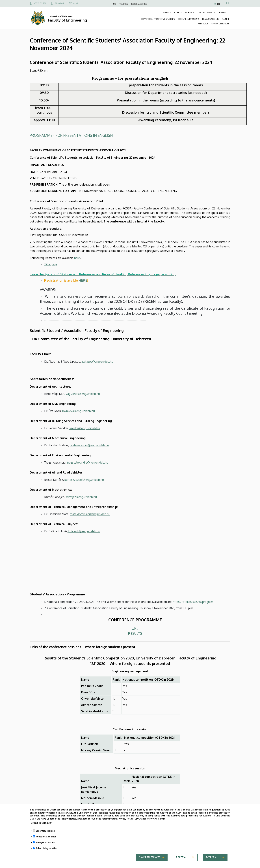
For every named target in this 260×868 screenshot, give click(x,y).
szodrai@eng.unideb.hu (84, 428)
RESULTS (135, 633)
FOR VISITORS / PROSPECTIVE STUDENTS (158, 19)
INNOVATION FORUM (220, 24)
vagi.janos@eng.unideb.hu (83, 394)
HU (214, 4)
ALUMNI (225, 19)
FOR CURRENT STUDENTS (188, 19)
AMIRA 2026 (203, 24)
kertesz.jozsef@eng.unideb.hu (84, 480)
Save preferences (150, 863)
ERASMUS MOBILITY (211, 19)
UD (115, 4)
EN (218, 4)
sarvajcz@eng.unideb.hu (81, 497)
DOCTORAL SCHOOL (139, 4)
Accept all (212, 863)
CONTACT (223, 13)
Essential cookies (45, 837)
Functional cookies (46, 842)
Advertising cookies (47, 854)
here (77, 258)
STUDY (178, 13)
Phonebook (60, 3)
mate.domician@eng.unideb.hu (90, 514)
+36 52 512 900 (40, 3)
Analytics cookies (45, 848)
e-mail (76, 3)
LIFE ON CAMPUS (206, 13)
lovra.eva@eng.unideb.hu (79, 411)
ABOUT (167, 13)
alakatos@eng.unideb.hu (97, 362)
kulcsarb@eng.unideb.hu (84, 531)
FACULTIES (123, 4)
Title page (51, 264)
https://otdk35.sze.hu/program (193, 602)
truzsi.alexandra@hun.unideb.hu (88, 462)
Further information (41, 828)
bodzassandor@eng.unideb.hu (89, 445)
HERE (83, 280)
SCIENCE (189, 13)
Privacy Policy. (126, 825)
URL (135, 628)
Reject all (182, 863)
